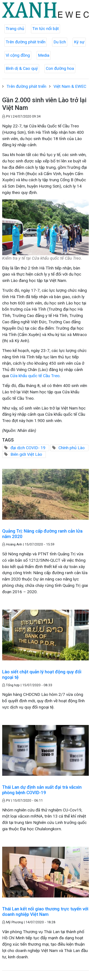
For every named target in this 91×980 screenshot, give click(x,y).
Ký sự (79, 42)
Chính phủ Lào (72, 448)
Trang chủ (15, 29)
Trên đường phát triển (26, 42)
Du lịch (60, 42)
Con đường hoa (60, 68)
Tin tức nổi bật (45, 29)
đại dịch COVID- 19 (28, 448)
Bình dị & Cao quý (22, 68)
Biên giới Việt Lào (26, 454)
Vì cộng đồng (18, 55)
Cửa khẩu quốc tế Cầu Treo (35, 376)
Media (44, 55)
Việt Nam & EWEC (70, 86)
